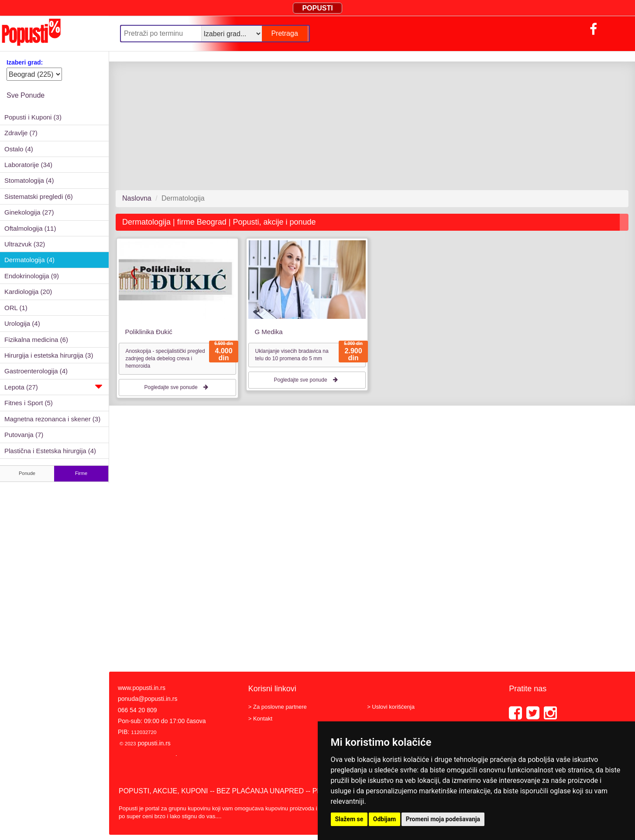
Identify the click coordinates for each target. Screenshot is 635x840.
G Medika (268, 332)
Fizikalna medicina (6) (36, 340)
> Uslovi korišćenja (391, 707)
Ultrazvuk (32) (25, 244)
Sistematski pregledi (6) (39, 196)
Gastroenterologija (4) (36, 371)
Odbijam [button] (384, 819)
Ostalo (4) (19, 149)
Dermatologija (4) (29, 260)
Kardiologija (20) (28, 292)
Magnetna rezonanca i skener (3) (52, 419)
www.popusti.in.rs (142, 688)
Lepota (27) (53, 386)
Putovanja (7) (24, 435)
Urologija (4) (22, 323)
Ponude (27, 473)
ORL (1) (16, 308)
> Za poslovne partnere (278, 707)
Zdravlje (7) (21, 133)
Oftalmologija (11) (30, 228)
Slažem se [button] (349, 819)
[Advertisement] (369, 126)
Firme (81, 473)
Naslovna (137, 198)
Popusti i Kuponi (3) (33, 117)
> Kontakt (260, 719)
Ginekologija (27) (29, 212)
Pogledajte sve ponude (177, 387)
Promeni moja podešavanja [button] (443, 819)
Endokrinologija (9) (32, 276)
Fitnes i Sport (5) (29, 403)
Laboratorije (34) (28, 165)
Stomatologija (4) (29, 180)
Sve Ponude (26, 95)
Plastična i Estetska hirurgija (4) (50, 451)
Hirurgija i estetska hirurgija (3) (49, 355)
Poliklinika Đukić (149, 332)
